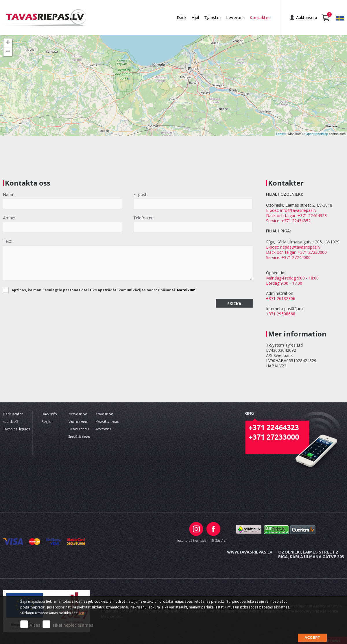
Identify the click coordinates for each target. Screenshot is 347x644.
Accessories (103, 429)
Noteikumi (187, 290)
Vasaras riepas (78, 421)
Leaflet (281, 134)
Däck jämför (13, 414)
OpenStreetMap (317, 134)
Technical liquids (16, 429)
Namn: (9, 194)
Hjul (195, 17)
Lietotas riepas (79, 429)
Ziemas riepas (78, 414)
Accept (312, 637)
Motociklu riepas (107, 421)
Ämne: (9, 218)
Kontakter (260, 17)
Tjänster (213, 17)
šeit (81, 613)
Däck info (49, 414)
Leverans (235, 17)
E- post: (140, 194)
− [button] (8, 52)
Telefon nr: (143, 218)
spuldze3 (10, 421)
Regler (47, 421)
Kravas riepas (104, 414)
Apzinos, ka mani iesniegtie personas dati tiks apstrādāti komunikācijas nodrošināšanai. (104, 290)
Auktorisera (307, 18)
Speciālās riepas (79, 436)
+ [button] (8, 43)
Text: (8, 241)
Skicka (234, 304)
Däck (182, 17)
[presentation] (47, 310)
